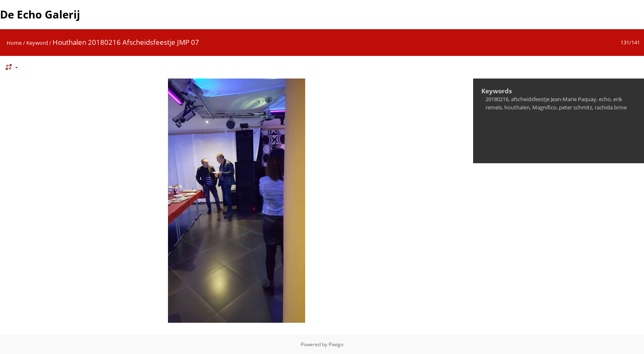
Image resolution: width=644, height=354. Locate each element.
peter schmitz (576, 107)
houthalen (517, 107)
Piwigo (336, 344)
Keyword (37, 43)
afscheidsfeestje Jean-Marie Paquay (554, 99)
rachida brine (611, 107)
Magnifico (544, 107)
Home (14, 43)
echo (605, 99)
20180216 (497, 99)
